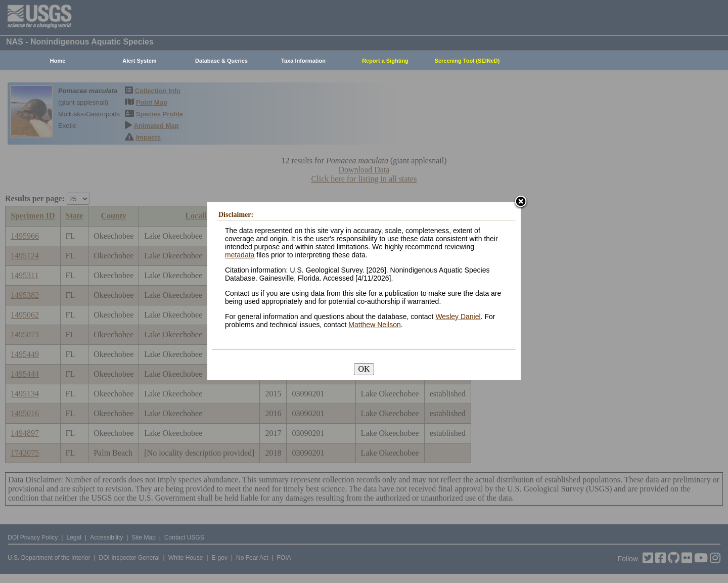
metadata (240, 255)
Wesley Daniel (458, 317)
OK (364, 369)
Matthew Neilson (375, 325)
